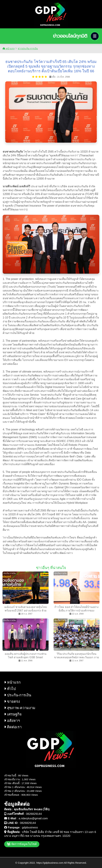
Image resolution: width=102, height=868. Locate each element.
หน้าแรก (9, 48)
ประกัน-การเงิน (18, 695)
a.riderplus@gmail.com (33, 818)
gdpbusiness (30, 827)
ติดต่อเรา (13, 727)
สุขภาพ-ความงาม (20, 708)
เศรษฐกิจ (13, 714)
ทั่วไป (10, 689)
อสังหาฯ (12, 721)
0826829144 (34, 814)
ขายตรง (12, 701)
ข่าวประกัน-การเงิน (28, 48)
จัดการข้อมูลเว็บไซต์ (22, 844)
